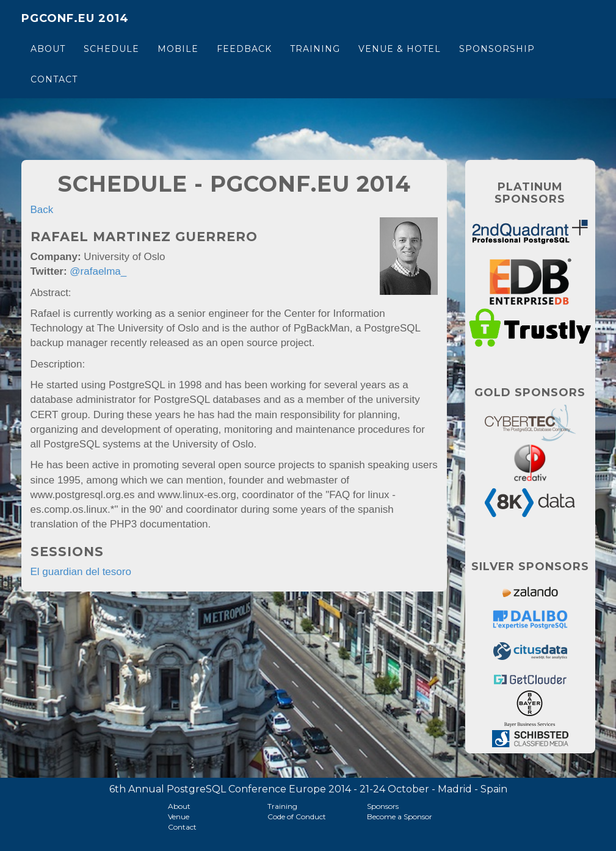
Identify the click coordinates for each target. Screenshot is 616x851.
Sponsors (383, 806)
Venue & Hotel (400, 49)
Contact (54, 79)
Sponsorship (497, 49)
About (48, 49)
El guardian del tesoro (81, 572)
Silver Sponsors (530, 567)
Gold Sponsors (530, 393)
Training (315, 49)
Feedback (244, 49)
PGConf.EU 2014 (75, 18)
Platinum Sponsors (530, 193)
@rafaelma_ (98, 271)
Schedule (111, 49)
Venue (179, 817)
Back (42, 210)
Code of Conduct (297, 817)
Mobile (178, 49)
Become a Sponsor (400, 817)
